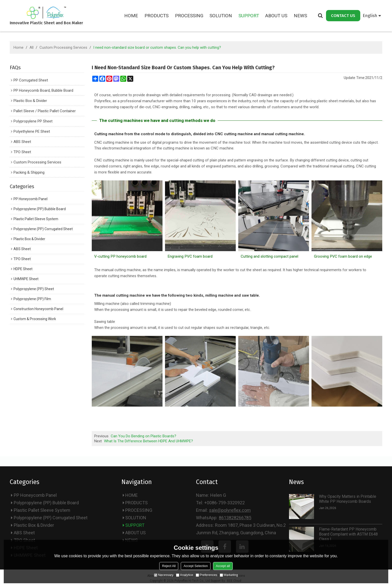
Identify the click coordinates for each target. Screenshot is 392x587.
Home (18, 47)
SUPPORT (249, 16)
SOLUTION (221, 16)
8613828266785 (235, 518)
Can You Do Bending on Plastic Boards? (143, 436)
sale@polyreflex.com (230, 510)
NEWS (300, 16)
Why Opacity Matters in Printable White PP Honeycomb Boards (348, 499)
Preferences (206, 575)
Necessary (164, 575)
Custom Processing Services (63, 47)
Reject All (169, 566)
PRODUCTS (156, 16)
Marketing (229, 575)
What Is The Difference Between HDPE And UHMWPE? (148, 441)
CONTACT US (343, 15)
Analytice (185, 575)
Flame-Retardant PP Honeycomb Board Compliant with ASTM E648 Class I (348, 534)
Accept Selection (196, 566)
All (31, 47)
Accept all (223, 566)
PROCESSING (189, 16)
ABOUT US (276, 16)
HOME (131, 16)
